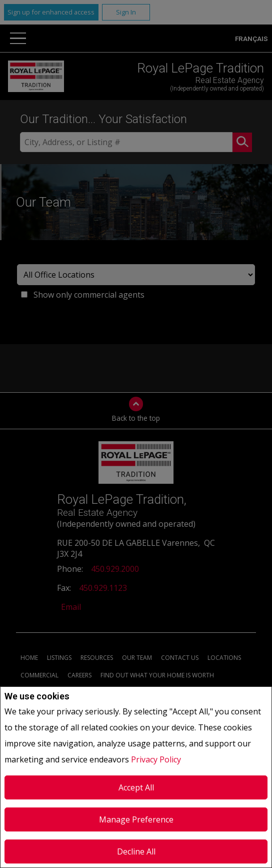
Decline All (136, 851)
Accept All (136, 787)
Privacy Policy (156, 759)
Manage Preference (136, 819)
